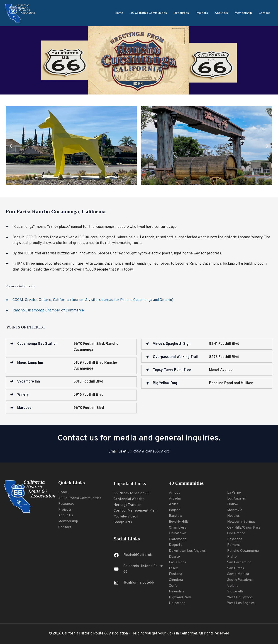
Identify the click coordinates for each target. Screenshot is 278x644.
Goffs (173, 586)
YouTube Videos (126, 517)
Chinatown (178, 533)
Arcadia (175, 499)
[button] (11, 145)
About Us (221, 13)
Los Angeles (237, 499)
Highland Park (180, 597)
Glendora (176, 580)
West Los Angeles (241, 603)
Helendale (177, 592)
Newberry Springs (242, 522)
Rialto (232, 557)
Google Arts (123, 522)
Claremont (178, 539)
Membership (243, 13)
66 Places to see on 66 (132, 493)
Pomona (234, 545)
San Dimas (236, 568)
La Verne (234, 493)
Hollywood (178, 603)
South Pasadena (240, 580)
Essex (174, 568)
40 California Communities (148, 13)
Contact (264, 13)
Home (119, 13)
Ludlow (233, 504)
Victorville (236, 592)
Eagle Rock (178, 562)
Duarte (175, 557)
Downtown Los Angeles (188, 551)
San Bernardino (240, 562)
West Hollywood (240, 597)
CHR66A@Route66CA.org (149, 452)
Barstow (176, 516)
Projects (202, 13)
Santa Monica (238, 574)
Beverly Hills (179, 522)
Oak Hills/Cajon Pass (244, 528)
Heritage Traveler (128, 505)
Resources (181, 13)
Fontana (176, 574)
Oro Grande (237, 533)
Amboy (175, 493)
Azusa (174, 504)
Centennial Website (130, 499)
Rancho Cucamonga (243, 551)
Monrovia (235, 510)
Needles (234, 516)
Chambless (178, 528)
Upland (233, 586)
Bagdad (175, 510)
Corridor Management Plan (136, 511)
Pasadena (235, 539)
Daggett (176, 545)
